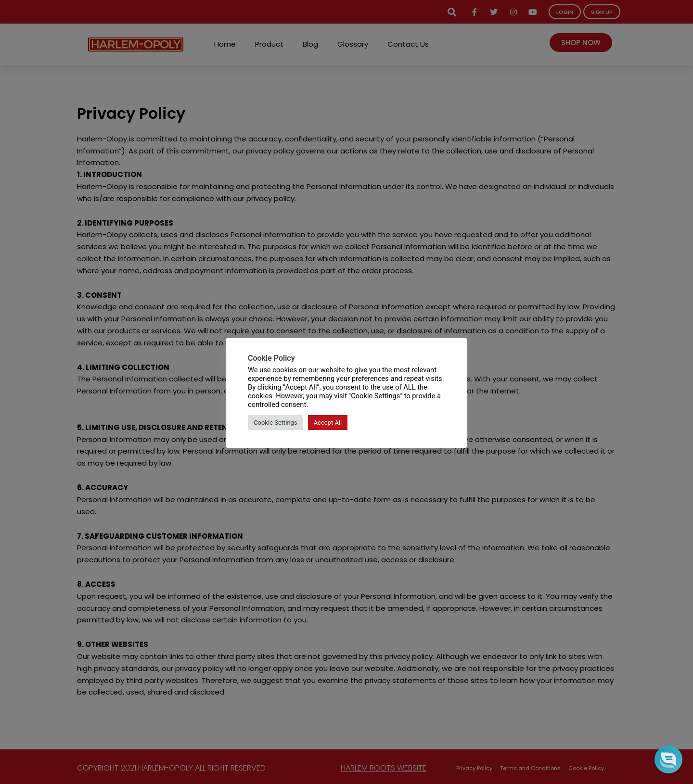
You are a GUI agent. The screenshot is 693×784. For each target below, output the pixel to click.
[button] (668, 759)
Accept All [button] (328, 423)
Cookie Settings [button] (276, 423)
